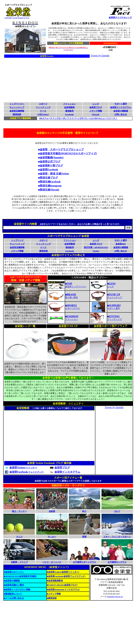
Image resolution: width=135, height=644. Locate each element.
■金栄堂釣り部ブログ (51, 166)
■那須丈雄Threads (49, 190)
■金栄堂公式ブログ (49, 162)
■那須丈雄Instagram (50, 186)
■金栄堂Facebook (48, 170)
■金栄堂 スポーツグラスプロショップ (61, 149)
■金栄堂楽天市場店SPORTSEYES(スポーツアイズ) (67, 153)
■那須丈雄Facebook (49, 182)
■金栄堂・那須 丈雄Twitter (54, 174)
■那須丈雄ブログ (48, 178)
